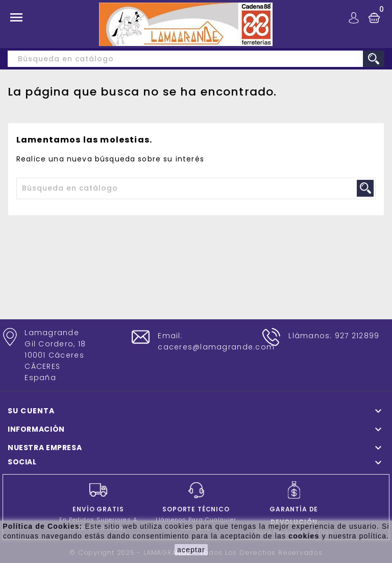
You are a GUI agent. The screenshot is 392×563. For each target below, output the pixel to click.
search (374, 59)
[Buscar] (196, 59)
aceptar (191, 550)
